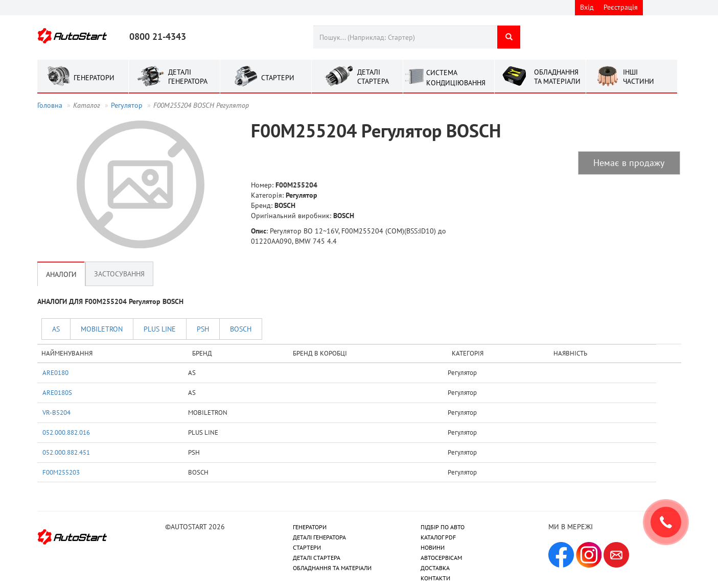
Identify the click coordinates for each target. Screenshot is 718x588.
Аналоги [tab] (61, 274)
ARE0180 (55, 372)
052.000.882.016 (66, 432)
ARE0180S (57, 392)
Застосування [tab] (119, 274)
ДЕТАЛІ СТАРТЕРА (317, 558)
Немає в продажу (629, 163)
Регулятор (127, 105)
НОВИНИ (433, 547)
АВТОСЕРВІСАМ (441, 558)
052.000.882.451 (66, 452)
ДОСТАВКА (435, 568)
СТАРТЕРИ (307, 547)
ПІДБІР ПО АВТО (443, 527)
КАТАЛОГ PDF (438, 537)
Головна (50, 105)
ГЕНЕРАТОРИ (310, 527)
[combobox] (405, 37)
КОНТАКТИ (435, 578)
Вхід (587, 7)
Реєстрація (621, 7)
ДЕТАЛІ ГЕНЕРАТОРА (319, 537)
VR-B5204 (56, 412)
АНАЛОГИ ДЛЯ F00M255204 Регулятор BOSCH (110, 301)
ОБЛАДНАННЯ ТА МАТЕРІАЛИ (332, 568)
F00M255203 (61, 472)
